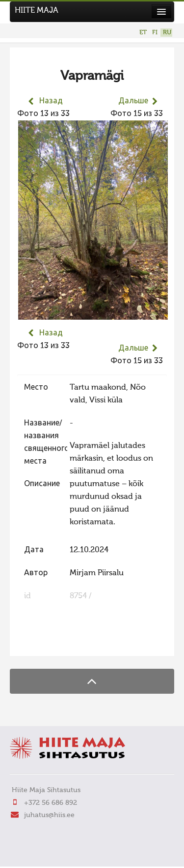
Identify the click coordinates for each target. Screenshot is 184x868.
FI (155, 33)
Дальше (133, 101)
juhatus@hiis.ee (49, 815)
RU (167, 33)
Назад (51, 101)
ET (143, 33)
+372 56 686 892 (51, 803)
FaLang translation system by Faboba (52, 642)
